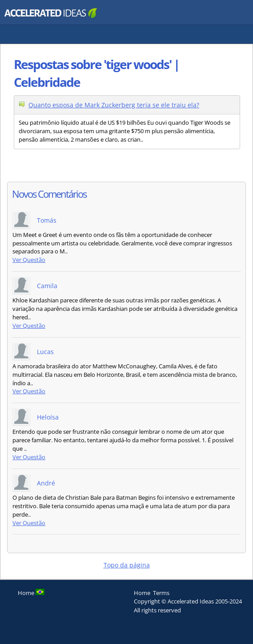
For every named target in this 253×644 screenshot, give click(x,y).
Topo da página (127, 565)
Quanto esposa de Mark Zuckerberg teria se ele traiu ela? (114, 105)
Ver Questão (29, 260)
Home (142, 593)
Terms (161, 593)
